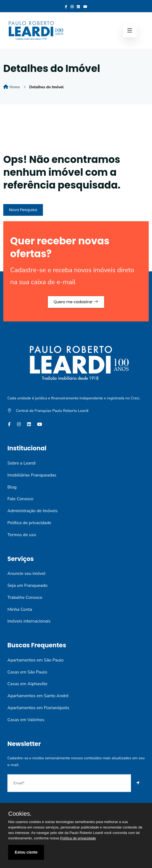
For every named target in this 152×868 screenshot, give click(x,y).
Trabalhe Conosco (25, 597)
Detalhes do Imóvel (46, 87)
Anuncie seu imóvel (26, 573)
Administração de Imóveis (33, 511)
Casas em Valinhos (26, 720)
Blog (12, 487)
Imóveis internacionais (29, 621)
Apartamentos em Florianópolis (38, 708)
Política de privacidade (29, 523)
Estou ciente (26, 852)
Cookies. (20, 814)
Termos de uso (22, 535)
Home (15, 87)
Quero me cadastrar (76, 302)
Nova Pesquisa (23, 210)
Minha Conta (20, 609)
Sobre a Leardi (21, 463)
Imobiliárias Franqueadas (32, 475)
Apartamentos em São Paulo (36, 660)
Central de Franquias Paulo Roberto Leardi (52, 411)
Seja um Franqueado (27, 585)
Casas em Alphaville (27, 684)
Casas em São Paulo (27, 672)
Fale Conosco (20, 499)
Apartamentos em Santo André (38, 696)
